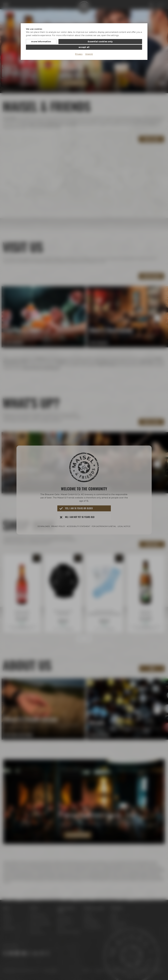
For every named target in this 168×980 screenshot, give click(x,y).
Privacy (79, 48)
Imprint (89, 48)
